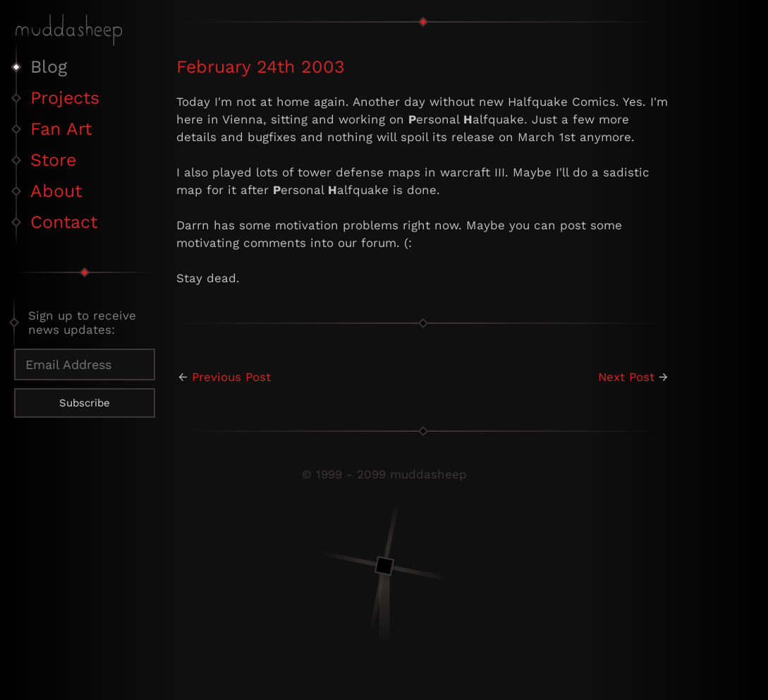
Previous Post (231, 377)
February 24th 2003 (261, 67)
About (56, 191)
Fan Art (61, 129)
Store (53, 160)
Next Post (626, 377)
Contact (64, 222)
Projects (65, 98)
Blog (49, 67)
